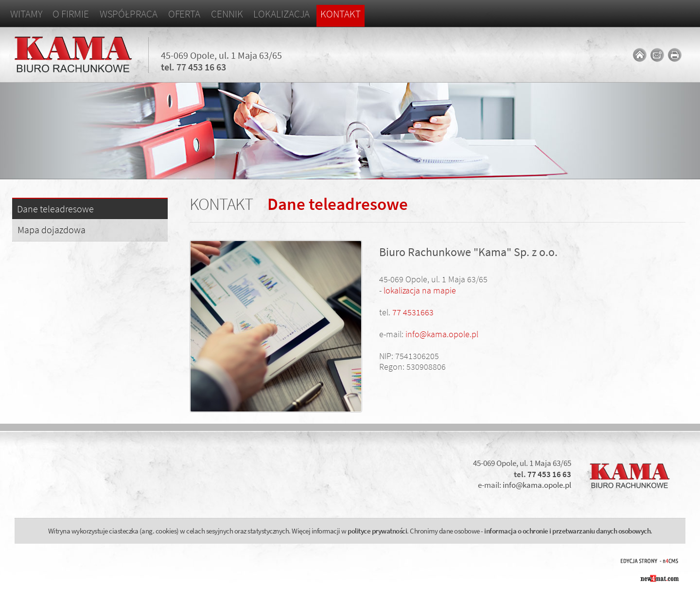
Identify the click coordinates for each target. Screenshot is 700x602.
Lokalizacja (281, 14)
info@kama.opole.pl (442, 334)
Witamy (26, 14)
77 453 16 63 (201, 67)
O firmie (70, 14)
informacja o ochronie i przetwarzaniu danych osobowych (567, 531)
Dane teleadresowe (55, 209)
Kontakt (340, 14)
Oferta (184, 14)
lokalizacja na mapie (420, 290)
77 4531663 (413, 312)
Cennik (227, 14)
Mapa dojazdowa (52, 230)
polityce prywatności (377, 531)
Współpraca (129, 14)
